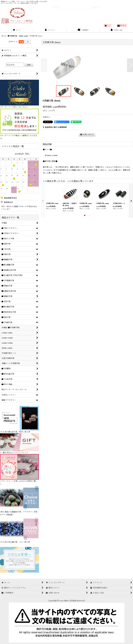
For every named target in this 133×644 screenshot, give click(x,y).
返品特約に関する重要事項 (55, 169)
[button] (44, 88)
